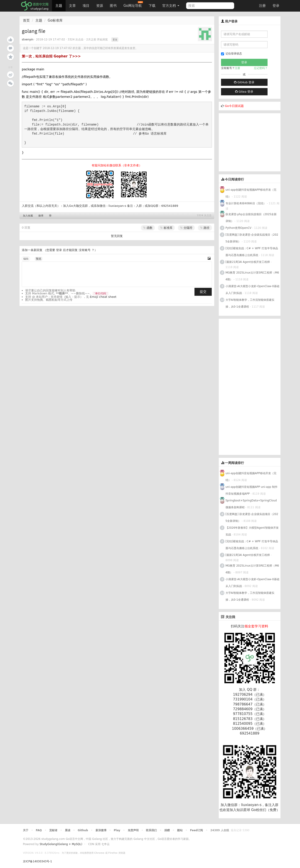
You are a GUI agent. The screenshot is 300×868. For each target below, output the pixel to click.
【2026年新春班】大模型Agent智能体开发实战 (252, 531)
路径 (205, 228)
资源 (100, 6)
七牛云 (106, 844)
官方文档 (171, 6)
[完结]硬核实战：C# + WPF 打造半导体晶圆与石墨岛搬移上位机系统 (252, 252)
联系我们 (151, 830)
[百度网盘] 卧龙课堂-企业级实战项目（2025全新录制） (252, 238)
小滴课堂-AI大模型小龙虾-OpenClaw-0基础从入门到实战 (252, 290)
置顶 (115, 40)
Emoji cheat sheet (103, 297)
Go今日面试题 (234, 106)
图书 (113, 6)
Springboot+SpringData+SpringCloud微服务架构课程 (251, 504)
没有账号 (85, 250)
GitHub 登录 (244, 82)
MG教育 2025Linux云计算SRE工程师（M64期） (252, 276)
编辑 (26, 259)
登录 (276, 6)
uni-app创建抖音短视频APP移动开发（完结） (251, 193)
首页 (26, 20)
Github (83, 830)
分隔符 (186, 228)
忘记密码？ (261, 68)
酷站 (180, 830)
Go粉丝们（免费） (266, 810)
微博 (41, 216)
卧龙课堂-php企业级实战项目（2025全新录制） (251, 218)
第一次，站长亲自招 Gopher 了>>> (51, 56)
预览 (39, 259)
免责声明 (133, 830)
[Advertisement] (253, 142)
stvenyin (28, 39)
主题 (59, 6)
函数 (148, 228)
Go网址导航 (133, 4)
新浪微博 (101, 830)
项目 (86, 6)
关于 (26, 830)
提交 (203, 292)
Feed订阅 (197, 830)
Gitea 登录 (244, 92)
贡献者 (53, 830)
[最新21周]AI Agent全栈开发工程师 (248, 262)
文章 (72, 6)
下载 (152, 6)
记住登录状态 (231, 54)
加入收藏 (28, 216)
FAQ (39, 830)
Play (117, 830)
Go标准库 (55, 20)
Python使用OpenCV (239, 228)
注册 (262, 6)
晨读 (68, 830)
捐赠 (167, 830)
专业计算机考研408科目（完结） (246, 203)
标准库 (166, 228)
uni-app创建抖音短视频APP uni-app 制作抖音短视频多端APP (252, 490)
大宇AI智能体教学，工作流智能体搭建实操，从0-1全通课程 (250, 303)
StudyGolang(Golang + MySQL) (61, 844)
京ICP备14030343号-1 (37, 861)
